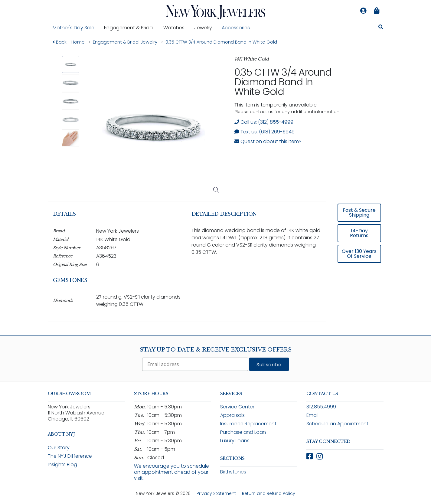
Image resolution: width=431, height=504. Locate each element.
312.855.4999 (321, 407)
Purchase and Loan (243, 432)
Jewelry (206, 28)
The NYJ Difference (70, 456)
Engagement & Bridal (131, 28)
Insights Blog (62, 465)
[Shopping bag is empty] (377, 11)
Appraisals (232, 415)
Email (312, 415)
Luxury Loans (235, 441)
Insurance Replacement (248, 424)
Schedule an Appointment (337, 424)
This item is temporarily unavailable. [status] (276, 105)
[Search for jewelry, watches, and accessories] (381, 28)
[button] (71, 65)
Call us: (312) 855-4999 (264, 122)
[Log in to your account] (364, 11)
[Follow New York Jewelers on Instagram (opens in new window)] (320, 456)
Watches (176, 28)
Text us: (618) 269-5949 (264, 132)
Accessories (236, 28)
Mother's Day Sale (73, 28)
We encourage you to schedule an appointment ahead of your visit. (171, 472)
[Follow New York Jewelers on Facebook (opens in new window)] (310, 456)
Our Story (59, 448)
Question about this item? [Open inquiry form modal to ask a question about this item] (268, 141)
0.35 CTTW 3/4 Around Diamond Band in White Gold (283, 82)
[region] (216, 266)
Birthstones (233, 472)
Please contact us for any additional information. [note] (287, 112)
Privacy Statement (216, 493)
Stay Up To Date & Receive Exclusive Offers (216, 350)
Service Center (237, 407)
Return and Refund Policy (269, 493)
